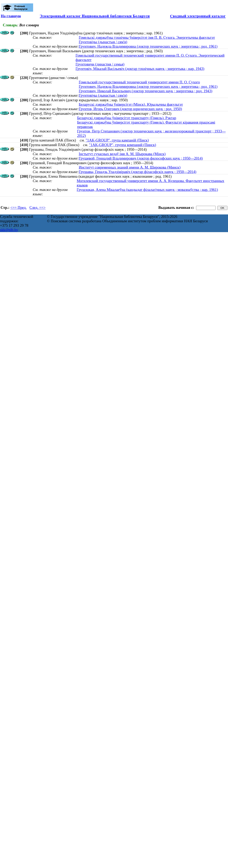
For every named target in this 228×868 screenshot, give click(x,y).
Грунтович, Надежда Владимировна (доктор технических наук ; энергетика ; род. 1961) (148, 46)
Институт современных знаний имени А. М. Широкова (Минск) (130, 167)
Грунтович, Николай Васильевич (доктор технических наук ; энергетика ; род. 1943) (145, 91)
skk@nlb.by (9, 230)
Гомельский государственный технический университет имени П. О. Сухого (139, 82)
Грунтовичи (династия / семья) (100, 64)
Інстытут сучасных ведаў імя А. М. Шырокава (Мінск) (122, 154)
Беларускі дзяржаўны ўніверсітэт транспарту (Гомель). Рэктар (127, 118)
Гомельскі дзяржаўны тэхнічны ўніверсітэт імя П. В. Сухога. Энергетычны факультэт (147, 37)
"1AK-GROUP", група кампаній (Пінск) (117, 140)
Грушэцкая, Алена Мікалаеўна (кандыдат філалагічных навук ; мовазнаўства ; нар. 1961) (147, 190)
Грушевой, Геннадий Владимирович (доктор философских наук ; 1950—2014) (141, 158)
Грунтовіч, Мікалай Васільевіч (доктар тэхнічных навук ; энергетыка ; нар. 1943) (140, 69)
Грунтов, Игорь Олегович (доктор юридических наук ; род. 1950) (130, 109)
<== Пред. (19, 208)
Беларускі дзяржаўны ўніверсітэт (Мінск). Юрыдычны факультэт (131, 104)
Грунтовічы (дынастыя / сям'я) (103, 42)
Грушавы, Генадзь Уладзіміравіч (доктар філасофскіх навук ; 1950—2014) (137, 172)
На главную (11, 16)
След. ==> (38, 208)
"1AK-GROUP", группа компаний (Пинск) (122, 145)
